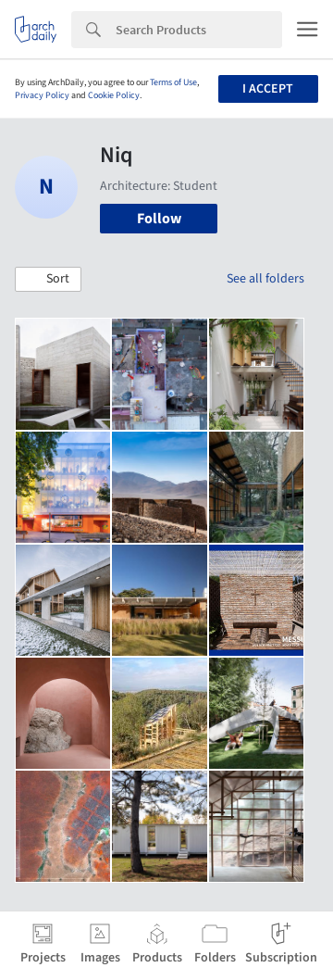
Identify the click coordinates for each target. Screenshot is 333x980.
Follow (159, 219)
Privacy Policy (42, 95)
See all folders (265, 279)
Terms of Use (173, 82)
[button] (48, 280)
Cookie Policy (114, 95)
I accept (268, 89)
